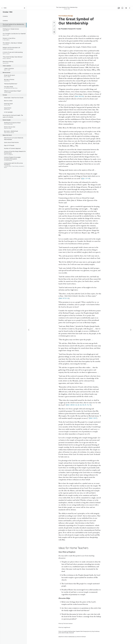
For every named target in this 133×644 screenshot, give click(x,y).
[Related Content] (126, 8)
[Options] (130, 8)
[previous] (29, 324)
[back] (2, 8)
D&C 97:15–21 (64, 298)
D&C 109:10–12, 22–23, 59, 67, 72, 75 (79, 405)
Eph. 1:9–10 (86, 179)
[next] (131, 324)
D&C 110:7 (93, 418)
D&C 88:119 (79, 96)
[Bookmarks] (122, 8)
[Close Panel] (25, 8)
